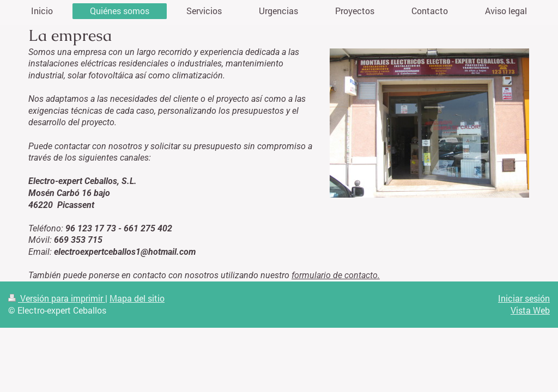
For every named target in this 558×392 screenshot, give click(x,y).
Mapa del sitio (137, 298)
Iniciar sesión (524, 298)
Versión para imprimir (57, 298)
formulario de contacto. (336, 275)
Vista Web (530, 310)
